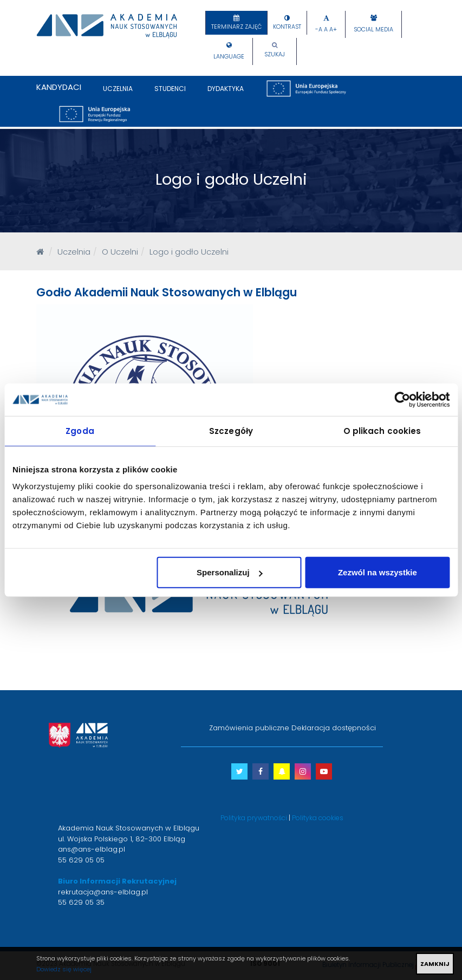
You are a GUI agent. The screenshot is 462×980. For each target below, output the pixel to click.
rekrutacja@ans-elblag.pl (103, 892)
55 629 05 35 (81, 902)
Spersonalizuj (230, 572)
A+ (333, 30)
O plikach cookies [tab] (382, 430)
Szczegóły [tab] (231, 430)
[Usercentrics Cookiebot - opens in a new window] (402, 399)
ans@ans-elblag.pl (92, 849)
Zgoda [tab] (80, 430)
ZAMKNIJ (435, 964)
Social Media (373, 30)
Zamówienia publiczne (249, 728)
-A (319, 30)
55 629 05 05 (81, 860)
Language (229, 57)
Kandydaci (59, 87)
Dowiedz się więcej (64, 969)
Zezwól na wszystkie (378, 572)
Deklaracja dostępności (334, 728)
